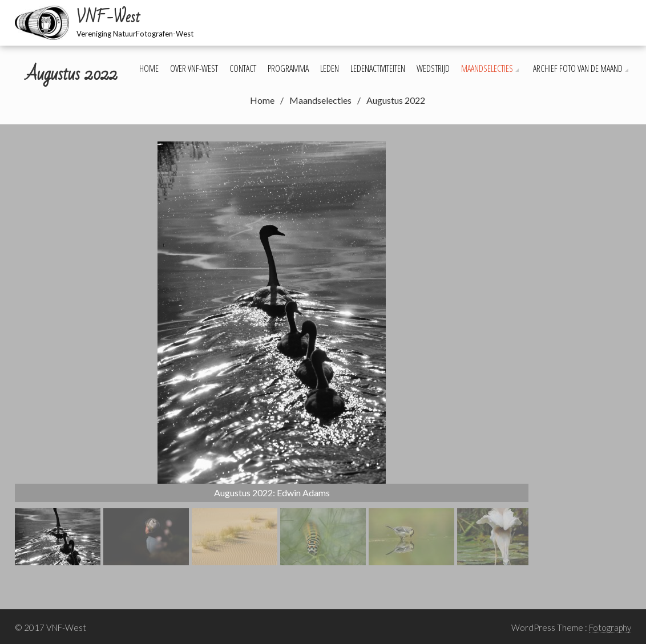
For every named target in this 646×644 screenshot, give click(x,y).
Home (149, 68)
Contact (243, 68)
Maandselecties (487, 68)
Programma (288, 68)
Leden (330, 68)
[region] (272, 353)
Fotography (610, 627)
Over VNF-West (194, 68)
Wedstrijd (433, 68)
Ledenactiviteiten (378, 68)
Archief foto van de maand (578, 68)
